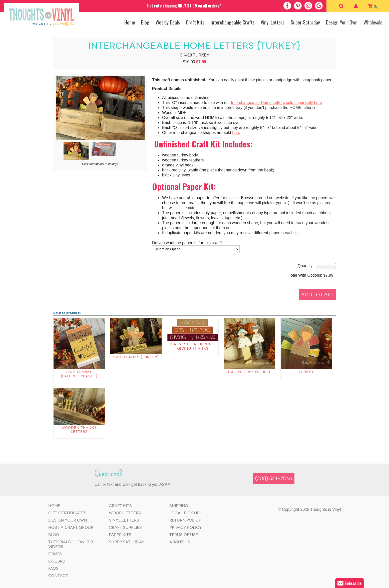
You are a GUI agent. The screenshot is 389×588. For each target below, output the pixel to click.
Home (130, 22)
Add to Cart (317, 295)
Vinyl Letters (273, 22)
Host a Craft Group (71, 527)
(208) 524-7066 (274, 478)
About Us (180, 542)
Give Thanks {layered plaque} (79, 374)
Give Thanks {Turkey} (136, 357)
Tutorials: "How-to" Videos (71, 544)
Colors (57, 561)
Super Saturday (305, 22)
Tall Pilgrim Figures (249, 372)
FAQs (53, 568)
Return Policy (185, 520)
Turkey (306, 372)
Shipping (179, 506)
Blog (145, 22)
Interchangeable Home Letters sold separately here (276, 103)
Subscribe (349, 583)
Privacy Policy (186, 527)
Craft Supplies (125, 527)
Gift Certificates (67, 513)
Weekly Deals (168, 22)
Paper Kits (120, 535)
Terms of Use (184, 535)
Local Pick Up (184, 513)
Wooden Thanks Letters (79, 430)
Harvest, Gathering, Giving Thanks (193, 346)
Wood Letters (125, 513)
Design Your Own (342, 22)
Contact (58, 576)
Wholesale (373, 22)
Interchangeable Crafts (233, 22)
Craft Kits (195, 22)
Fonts (55, 554)
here (236, 133)
